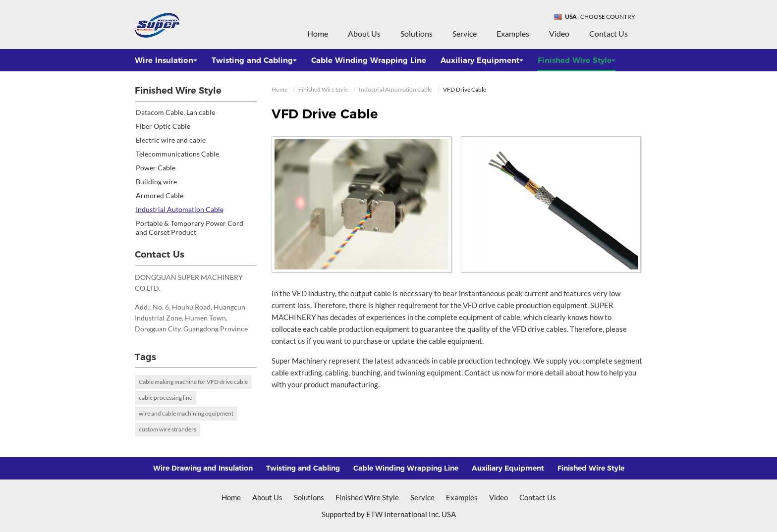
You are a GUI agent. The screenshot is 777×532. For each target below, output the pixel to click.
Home (318, 34)
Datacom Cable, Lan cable (175, 112)
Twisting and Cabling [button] (254, 60)
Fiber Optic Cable (163, 126)
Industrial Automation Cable (395, 89)
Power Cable (156, 168)
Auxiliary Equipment (508, 468)
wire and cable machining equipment (186, 413)
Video (559, 34)
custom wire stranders (167, 429)
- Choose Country (600, 17)
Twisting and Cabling (303, 468)
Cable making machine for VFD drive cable (193, 382)
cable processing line (166, 398)
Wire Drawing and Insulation (203, 468)
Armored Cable (160, 195)
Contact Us (609, 34)
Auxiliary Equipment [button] (482, 60)
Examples (513, 34)
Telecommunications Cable (177, 154)
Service (465, 34)
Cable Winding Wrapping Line (369, 60)
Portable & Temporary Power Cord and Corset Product (190, 228)
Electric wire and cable (171, 140)
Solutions (416, 34)
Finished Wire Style (323, 89)
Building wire (156, 182)
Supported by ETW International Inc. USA (389, 514)
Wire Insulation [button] (166, 60)
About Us (364, 34)
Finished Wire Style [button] (577, 60)
